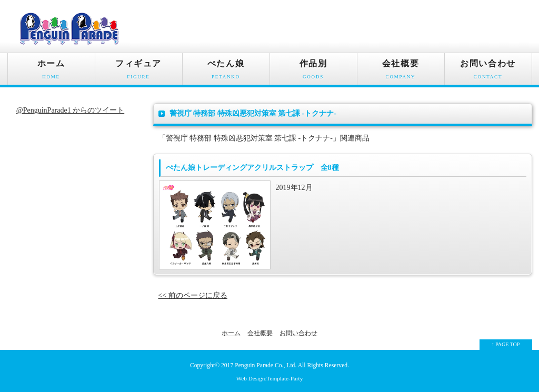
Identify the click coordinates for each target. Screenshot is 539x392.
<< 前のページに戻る (193, 295)
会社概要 (401, 72)
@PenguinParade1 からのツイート (70, 110)
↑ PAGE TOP (506, 344)
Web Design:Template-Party (270, 378)
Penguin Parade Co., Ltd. (266, 365)
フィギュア (139, 72)
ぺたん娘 (226, 72)
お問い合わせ (488, 72)
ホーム (51, 72)
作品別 (313, 72)
